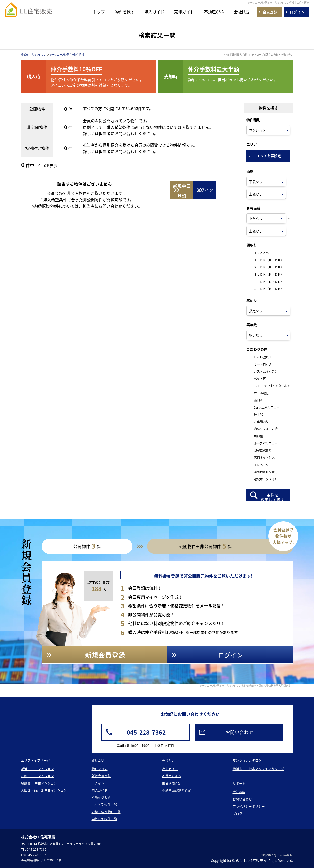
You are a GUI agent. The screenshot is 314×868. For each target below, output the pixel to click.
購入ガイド (154, 12)
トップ (99, 12)
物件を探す (125, 12)
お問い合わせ (242, 799)
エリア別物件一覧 (104, 804)
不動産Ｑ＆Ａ (101, 797)
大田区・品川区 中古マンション (44, 790)
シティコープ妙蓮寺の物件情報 (67, 55)
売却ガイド (184, 12)
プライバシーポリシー (249, 806)
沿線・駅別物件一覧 (106, 812)
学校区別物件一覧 (104, 819)
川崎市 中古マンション (37, 776)
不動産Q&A (214, 12)
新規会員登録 (101, 776)
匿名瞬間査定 (172, 783)
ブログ (237, 813)
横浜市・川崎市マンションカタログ (258, 769)
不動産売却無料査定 (177, 790)
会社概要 (242, 12)
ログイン (98, 783)
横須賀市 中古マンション (39, 783)
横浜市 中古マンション (34, 55)
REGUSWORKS (285, 855)
